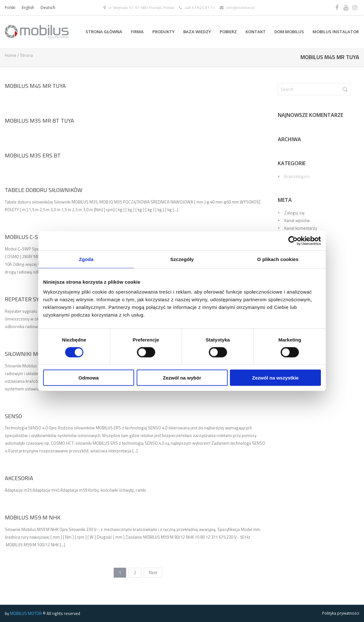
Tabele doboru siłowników (44, 190)
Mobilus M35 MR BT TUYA (39, 121)
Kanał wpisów (297, 220)
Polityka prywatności (341, 613)
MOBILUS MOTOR (26, 613)
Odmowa (89, 378)
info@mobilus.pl (240, 8)
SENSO (13, 416)
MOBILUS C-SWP (26, 237)
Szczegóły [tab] (182, 259)
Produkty (163, 32)
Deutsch (48, 8)
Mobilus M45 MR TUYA (35, 86)
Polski (10, 8)
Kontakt (256, 32)
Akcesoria (19, 478)
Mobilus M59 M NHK (33, 517)
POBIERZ (228, 32)
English (28, 8)
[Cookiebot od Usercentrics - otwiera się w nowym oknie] (293, 241)
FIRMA (137, 32)
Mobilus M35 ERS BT (33, 155)
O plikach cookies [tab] (278, 259)
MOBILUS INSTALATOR (336, 32)
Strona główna (104, 32)
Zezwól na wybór (182, 378)
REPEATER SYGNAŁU (31, 299)
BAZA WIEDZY (197, 32)
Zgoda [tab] (86, 259)
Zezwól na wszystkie (276, 378)
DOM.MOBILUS (289, 32)
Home (11, 55)
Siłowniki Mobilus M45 (37, 354)
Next (153, 572)
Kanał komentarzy (301, 228)
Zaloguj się (294, 213)
